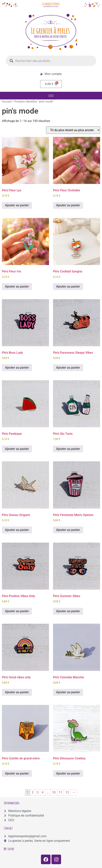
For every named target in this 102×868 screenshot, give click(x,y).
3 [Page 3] (38, 792)
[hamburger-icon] (51, 96)
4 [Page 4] (43, 792)
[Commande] (73, 130)
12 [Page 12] (67, 792)
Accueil (7, 102)
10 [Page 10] (54, 792)
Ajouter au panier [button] (17, 205)
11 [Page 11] (60, 792)
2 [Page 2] (33, 792)
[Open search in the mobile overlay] (51, 61)
